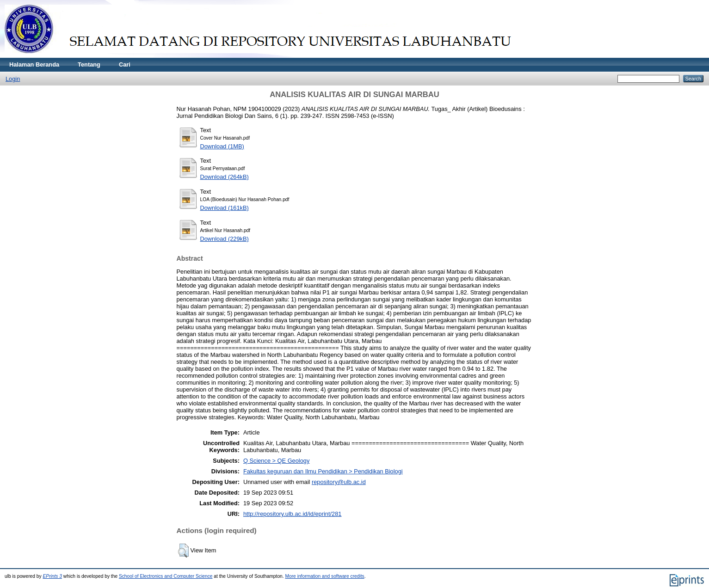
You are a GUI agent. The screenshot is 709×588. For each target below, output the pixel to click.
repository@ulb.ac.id (339, 482)
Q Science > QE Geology (276, 461)
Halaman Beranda (34, 64)
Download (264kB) (225, 177)
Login (13, 79)
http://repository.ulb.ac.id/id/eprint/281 (292, 514)
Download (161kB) (225, 208)
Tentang (89, 64)
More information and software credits (324, 576)
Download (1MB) (222, 146)
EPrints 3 (53, 576)
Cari (125, 64)
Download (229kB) (225, 239)
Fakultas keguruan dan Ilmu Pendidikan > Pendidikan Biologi (323, 471)
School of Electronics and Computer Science (166, 576)
